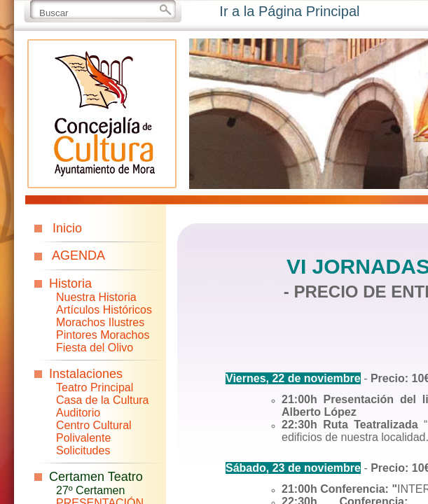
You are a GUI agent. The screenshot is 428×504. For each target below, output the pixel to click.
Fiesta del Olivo (95, 348)
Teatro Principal (95, 387)
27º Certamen (90, 490)
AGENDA (78, 255)
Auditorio (78, 413)
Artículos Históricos (104, 310)
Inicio (67, 228)
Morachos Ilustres (100, 322)
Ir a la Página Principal (289, 11)
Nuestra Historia (96, 297)
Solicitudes (83, 450)
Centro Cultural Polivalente (94, 432)
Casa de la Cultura (103, 400)
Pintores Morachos (103, 335)
